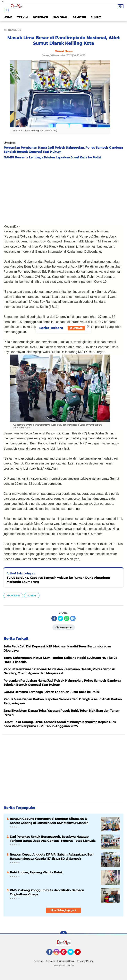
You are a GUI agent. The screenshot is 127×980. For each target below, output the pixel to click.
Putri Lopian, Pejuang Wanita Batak (36, 872)
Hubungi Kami (66, 961)
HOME (8, 17)
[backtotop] (63, 934)
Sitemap (38, 961)
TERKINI (23, 17)
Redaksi (50, 961)
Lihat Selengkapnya (64, 910)
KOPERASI (41, 17)
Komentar (64, 627)
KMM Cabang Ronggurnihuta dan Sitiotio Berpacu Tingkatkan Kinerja (47, 892)
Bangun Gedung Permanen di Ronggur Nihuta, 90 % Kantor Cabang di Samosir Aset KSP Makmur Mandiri (49, 821)
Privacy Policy (85, 961)
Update (76, 328)
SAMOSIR (79, 17)
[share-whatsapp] (67, 618)
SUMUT (96, 17)
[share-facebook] (54, 618)
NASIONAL (60, 17)
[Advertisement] (63, 191)
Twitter (72, 954)
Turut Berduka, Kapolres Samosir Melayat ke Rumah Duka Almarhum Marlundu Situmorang (58, 580)
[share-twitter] (60, 618)
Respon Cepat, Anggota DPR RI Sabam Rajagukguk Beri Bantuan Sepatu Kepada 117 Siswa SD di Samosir (51, 857)
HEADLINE (13, 596)
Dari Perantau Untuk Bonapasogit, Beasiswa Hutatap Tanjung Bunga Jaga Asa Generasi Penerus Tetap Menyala (53, 839)
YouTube (80, 954)
